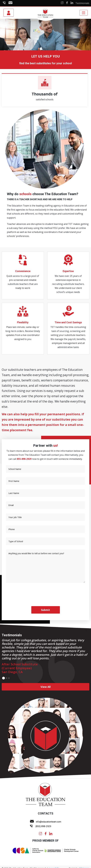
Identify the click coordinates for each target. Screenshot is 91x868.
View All (46, 687)
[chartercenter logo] (61, 851)
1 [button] (3, 678)
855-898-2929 (24, 459)
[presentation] (23, 593)
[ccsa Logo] (28, 851)
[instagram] (40, 833)
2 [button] (6, 678)
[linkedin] (51, 833)
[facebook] (46, 833)
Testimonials (82, 3)
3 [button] (9, 678)
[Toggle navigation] (84, 13)
